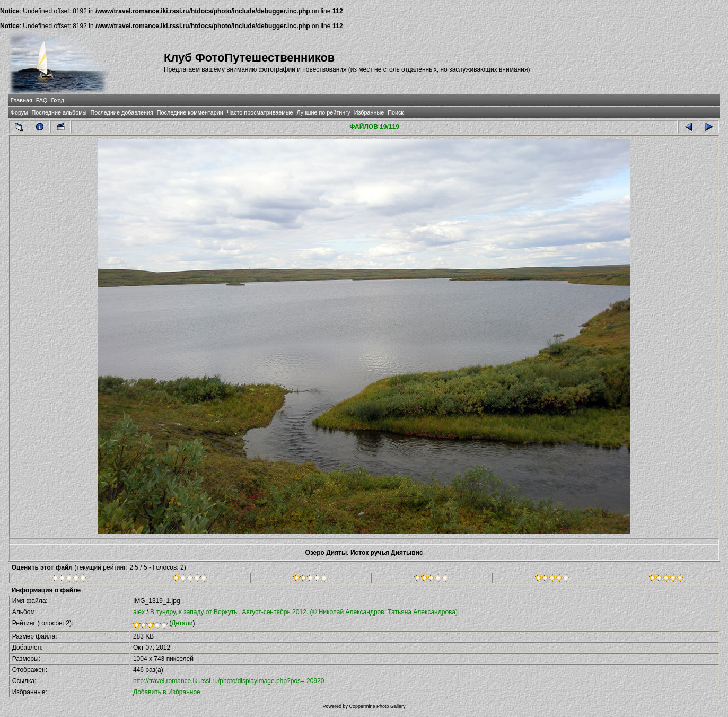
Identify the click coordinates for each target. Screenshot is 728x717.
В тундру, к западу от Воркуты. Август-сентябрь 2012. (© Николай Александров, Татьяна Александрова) (304, 612)
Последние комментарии (190, 112)
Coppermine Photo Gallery (377, 706)
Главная (21, 100)
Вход (57, 100)
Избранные (369, 112)
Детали (182, 623)
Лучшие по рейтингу (324, 112)
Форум (19, 112)
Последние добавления (121, 112)
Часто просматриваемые (260, 112)
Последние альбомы (59, 112)
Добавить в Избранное (167, 692)
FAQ (42, 100)
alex (139, 612)
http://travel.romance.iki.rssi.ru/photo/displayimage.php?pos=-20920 (229, 681)
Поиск (396, 112)
